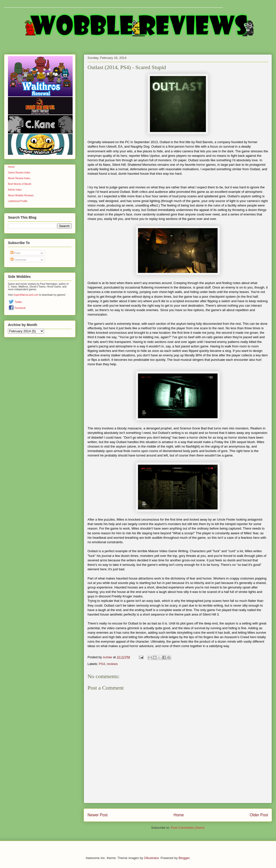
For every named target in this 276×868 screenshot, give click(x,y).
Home (179, 815)
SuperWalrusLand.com (26, 295)
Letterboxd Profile (18, 201)
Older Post (259, 815)
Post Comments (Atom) (188, 828)
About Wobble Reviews (21, 195)
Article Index (15, 190)
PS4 (102, 664)
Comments (18, 260)
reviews (112, 664)
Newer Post (98, 815)
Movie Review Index (19, 178)
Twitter (18, 302)
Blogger (184, 858)
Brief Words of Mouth (20, 184)
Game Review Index (19, 173)
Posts (15, 253)
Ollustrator (151, 858)
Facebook (20, 308)
